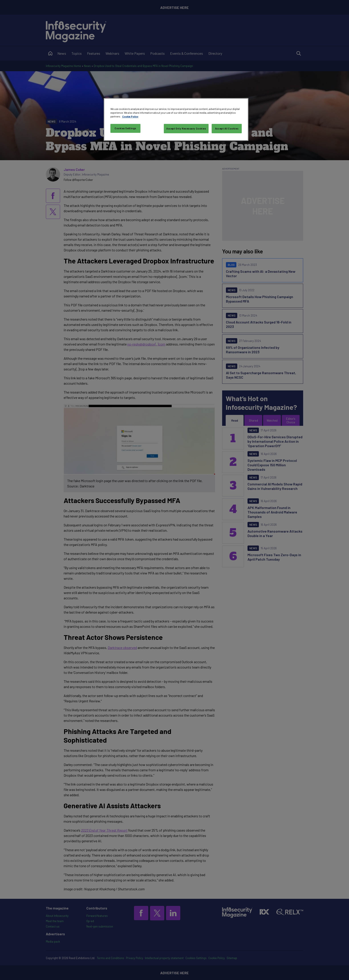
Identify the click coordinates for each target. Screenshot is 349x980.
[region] (176, 119)
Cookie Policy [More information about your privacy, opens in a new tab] (130, 116)
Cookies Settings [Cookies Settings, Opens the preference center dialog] (125, 128)
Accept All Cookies (227, 128)
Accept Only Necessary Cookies (186, 128)
